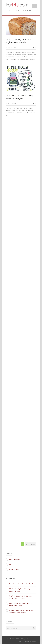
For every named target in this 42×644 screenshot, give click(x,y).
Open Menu (34, 6)
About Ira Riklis (15, 559)
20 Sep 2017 (13, 48)
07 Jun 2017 (12, 104)
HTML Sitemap (14, 569)
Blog (11, 564)
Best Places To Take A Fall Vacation (22, 584)
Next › (33, 544)
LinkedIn (33, 641)
